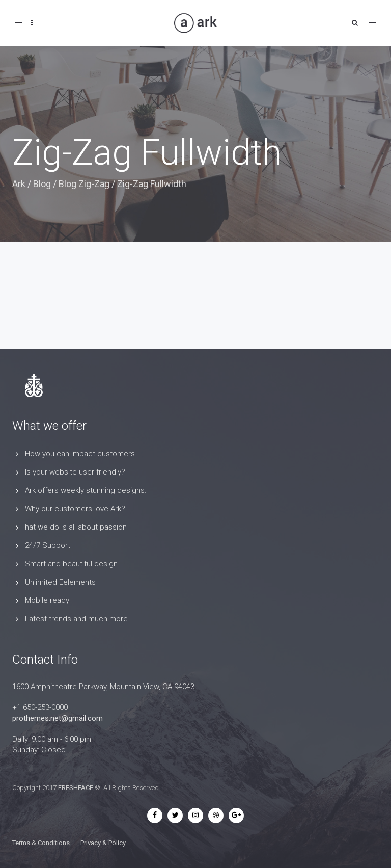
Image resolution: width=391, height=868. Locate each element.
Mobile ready (47, 600)
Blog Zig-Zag (84, 184)
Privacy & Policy (103, 843)
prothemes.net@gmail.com (58, 718)
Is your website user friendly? (75, 472)
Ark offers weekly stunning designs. (86, 490)
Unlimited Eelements (60, 582)
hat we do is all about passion (76, 527)
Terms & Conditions (41, 843)
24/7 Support (48, 545)
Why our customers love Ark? (75, 509)
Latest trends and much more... (79, 619)
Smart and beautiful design (71, 564)
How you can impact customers (80, 454)
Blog (42, 184)
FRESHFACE (76, 788)
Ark (19, 184)
